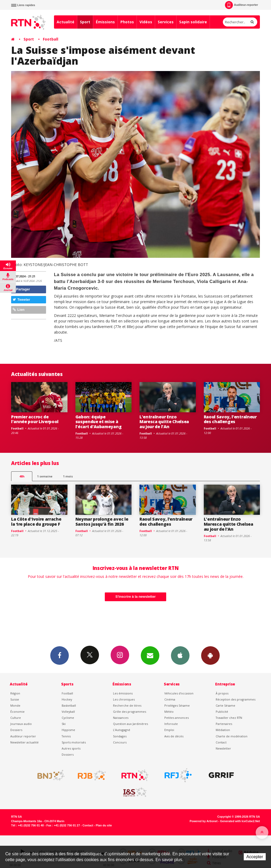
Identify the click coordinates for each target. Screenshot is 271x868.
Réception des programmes (236, 699)
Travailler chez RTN (229, 718)
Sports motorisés (74, 742)
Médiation (223, 730)
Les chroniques (124, 699)
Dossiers (16, 730)
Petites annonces (177, 718)
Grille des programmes (130, 712)
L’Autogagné (122, 730)
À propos (222, 693)
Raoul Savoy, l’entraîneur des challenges (230, 419)
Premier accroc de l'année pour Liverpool (35, 419)
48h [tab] (22, 476)
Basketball (69, 705)
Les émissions (123, 693)
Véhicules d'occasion (179, 693)
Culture (16, 718)
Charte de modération (232, 736)
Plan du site (104, 825)
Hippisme (68, 730)
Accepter (255, 857)
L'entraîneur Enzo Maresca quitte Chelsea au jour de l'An (164, 422)
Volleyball (68, 712)
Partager (21, 289)
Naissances (121, 718)
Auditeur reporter (23, 736)
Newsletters (150, 655)
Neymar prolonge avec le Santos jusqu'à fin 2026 (102, 522)
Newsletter (223, 748)
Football (51, 39)
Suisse (15, 699)
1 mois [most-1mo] (68, 476)
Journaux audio (21, 724)
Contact (221, 742)
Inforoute (171, 724)
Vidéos (146, 22)
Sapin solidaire (193, 22)
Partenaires (224, 724)
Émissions (105, 22)
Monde (15, 705)
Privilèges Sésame (177, 705)
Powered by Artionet (204, 821)
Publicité (222, 712)
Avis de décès (174, 736)
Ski (64, 724)
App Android (210, 655)
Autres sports (71, 748)
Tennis (66, 736)
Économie (17, 712)
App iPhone (180, 655)
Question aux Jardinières (130, 724)
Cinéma (170, 699)
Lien (19, 310)
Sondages (120, 736)
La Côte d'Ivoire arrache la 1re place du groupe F (36, 522)
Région (15, 693)
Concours (120, 742)
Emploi (169, 730)
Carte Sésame (225, 705)
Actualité (66, 22)
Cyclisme (68, 718)
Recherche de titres (127, 705)
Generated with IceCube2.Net (240, 821)
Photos (127, 22)
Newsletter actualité (24, 742)
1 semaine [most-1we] (45, 476)
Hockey (67, 699)
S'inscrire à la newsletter (135, 597)
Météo (169, 712)
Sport (85, 22)
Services (166, 22)
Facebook (60, 655)
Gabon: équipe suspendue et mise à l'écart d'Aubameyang (99, 422)
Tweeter (21, 300)
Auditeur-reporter (241, 5)
